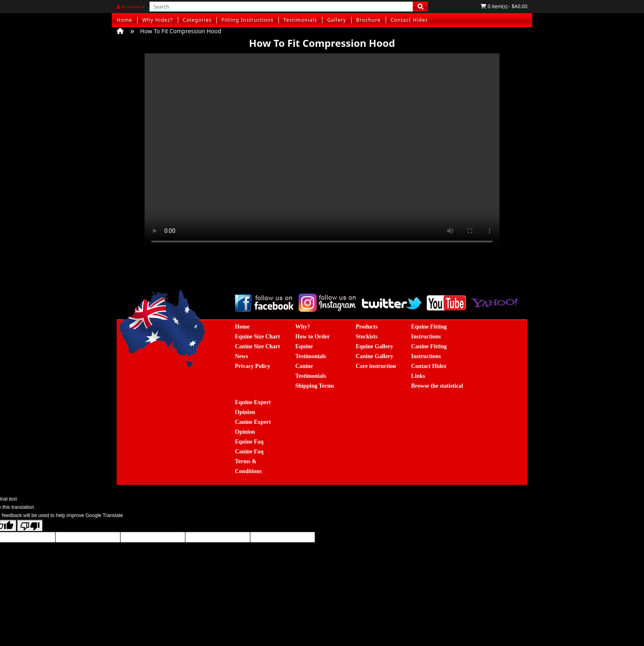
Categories (197, 20)
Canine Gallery (374, 356)
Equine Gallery (374, 346)
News (241, 356)
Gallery (337, 20)
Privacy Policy (253, 366)
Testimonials (300, 20)
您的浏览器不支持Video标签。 (322, 152)
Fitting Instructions (247, 20)
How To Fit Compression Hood (181, 31)
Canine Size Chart (258, 346)
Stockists (367, 337)
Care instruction (376, 366)
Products (367, 327)
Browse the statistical (437, 386)
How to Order (313, 337)
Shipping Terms (315, 386)
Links (418, 376)
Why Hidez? (158, 20)
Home (124, 20)
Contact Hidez (409, 20)
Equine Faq (249, 442)
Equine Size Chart (258, 337)
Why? (303, 327)
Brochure (368, 20)
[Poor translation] (30, 526)
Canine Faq (249, 452)
